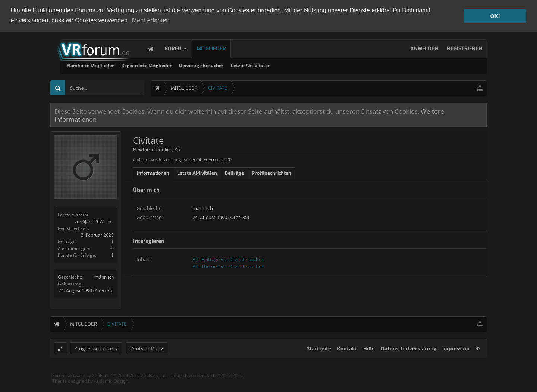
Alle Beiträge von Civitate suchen (228, 259)
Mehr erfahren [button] (151, 20)
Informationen (153, 173)
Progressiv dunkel (94, 362)
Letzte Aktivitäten (342, 65)
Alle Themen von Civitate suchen (228, 266)
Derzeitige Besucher (292, 65)
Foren (181, 48)
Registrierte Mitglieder (237, 65)
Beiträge (234, 173)
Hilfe (369, 362)
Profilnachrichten (271, 173)
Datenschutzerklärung (409, 362)
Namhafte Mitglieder (181, 65)
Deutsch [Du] (145, 362)
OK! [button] (495, 16)
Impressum (456, 362)
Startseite (319, 362)
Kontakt (347, 362)
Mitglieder (219, 48)
